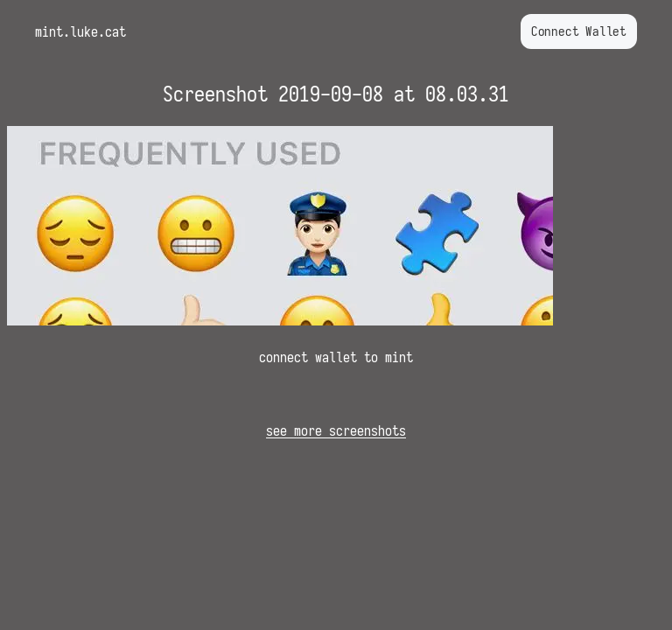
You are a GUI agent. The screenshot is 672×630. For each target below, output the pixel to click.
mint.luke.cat (80, 31)
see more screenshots (336, 430)
